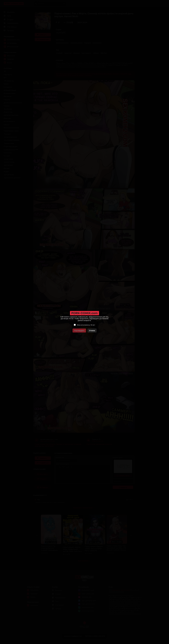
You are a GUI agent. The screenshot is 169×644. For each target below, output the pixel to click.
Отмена (92, 331)
